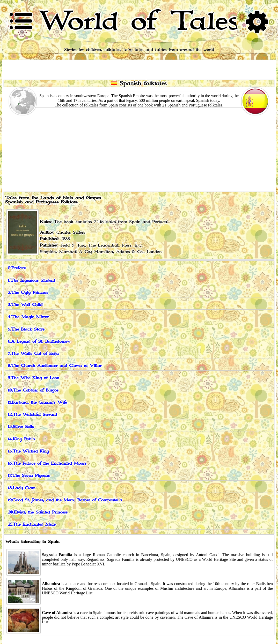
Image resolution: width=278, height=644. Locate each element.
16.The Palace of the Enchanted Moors (47, 463)
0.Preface (17, 268)
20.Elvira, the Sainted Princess (38, 512)
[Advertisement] (139, 152)
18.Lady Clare (21, 488)
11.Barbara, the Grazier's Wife (37, 403)
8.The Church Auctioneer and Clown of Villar (55, 366)
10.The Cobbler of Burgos (33, 390)
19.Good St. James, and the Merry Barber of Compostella (65, 500)
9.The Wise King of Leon (34, 378)
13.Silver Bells (21, 427)
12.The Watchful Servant (32, 415)
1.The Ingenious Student (31, 281)
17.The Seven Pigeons (29, 476)
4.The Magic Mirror (28, 317)
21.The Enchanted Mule (32, 524)
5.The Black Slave (26, 329)
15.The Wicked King (28, 451)
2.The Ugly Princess (28, 293)
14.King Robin (21, 439)
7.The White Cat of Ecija (33, 354)
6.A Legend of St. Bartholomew (39, 342)
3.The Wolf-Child (25, 305)
